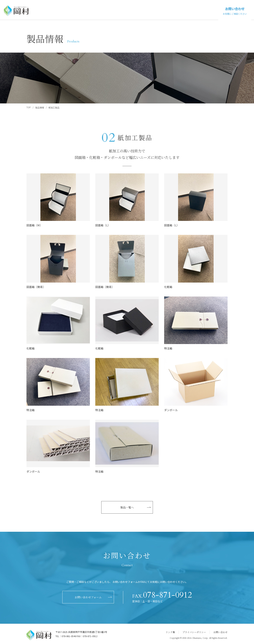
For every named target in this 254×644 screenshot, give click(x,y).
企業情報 (179, 11)
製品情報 (141, 11)
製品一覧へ (127, 507)
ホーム (122, 11)
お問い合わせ (235, 11)
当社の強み (161, 11)
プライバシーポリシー (194, 632)
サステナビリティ (202, 11)
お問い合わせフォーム (88, 597)
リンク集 (170, 632)
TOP (29, 107)
